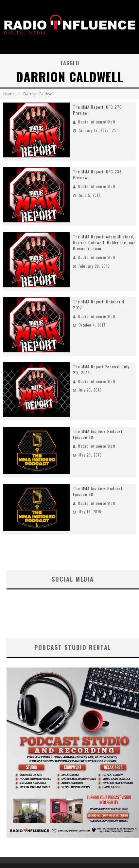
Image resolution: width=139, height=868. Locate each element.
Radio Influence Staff (97, 122)
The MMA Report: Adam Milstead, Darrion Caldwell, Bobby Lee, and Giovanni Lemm (104, 242)
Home (9, 94)
